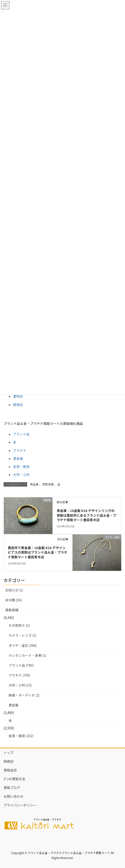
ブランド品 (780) (21, 665)
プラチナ (20, 450)
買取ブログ (12, 788)
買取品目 (10, 770)
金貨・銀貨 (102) (21, 736)
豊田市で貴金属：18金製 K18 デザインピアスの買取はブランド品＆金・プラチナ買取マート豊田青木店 (38, 552)
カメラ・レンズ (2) (22, 635)
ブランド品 (21, 434)
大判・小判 (21, 475)
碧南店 (18, 405)
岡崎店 (9, 761)
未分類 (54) (13, 600)
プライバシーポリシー (20, 805)
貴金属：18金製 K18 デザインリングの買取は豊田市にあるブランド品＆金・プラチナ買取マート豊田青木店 (86, 515)
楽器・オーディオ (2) (24, 695)
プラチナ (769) (19, 675)
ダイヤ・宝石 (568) (23, 645)
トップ (9, 753)
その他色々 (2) (19, 625)
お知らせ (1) (14, 590)
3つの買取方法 (14, 779)
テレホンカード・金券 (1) (27, 655)
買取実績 (48, 484)
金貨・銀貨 (21, 467)
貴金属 (18, 458)
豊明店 (18, 396)
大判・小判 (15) (20, 685)
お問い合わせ (13, 796)
